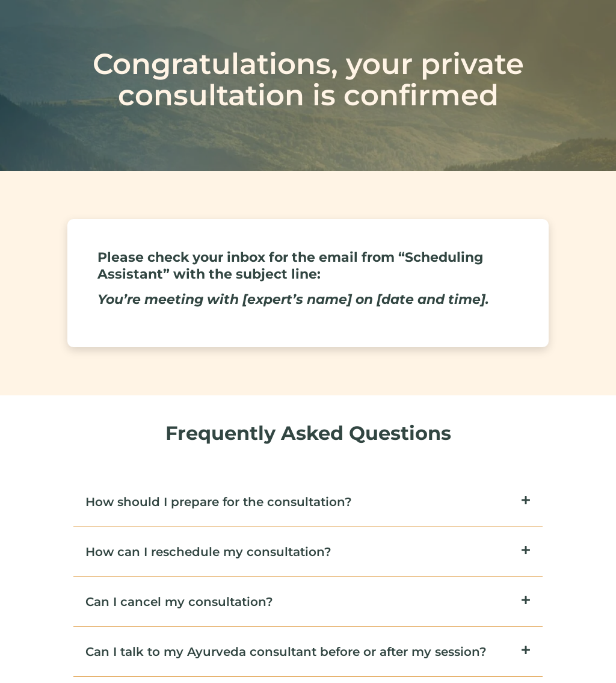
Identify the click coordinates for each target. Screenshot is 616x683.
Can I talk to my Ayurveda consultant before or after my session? (286, 652)
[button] (308, 502)
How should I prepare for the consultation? (219, 502)
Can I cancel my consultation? (179, 602)
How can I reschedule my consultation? (208, 552)
